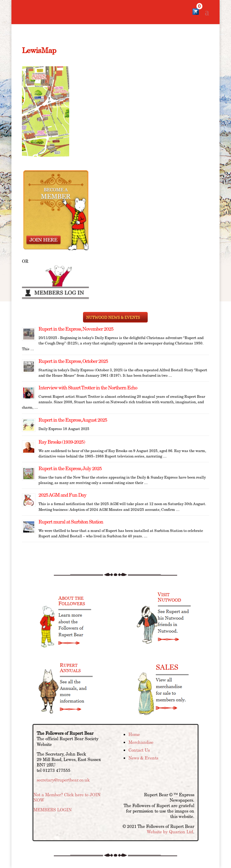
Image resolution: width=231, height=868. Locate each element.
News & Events (143, 758)
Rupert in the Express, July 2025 (70, 469)
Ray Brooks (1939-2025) (62, 442)
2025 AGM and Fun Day (62, 495)
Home (134, 734)
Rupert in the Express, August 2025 (73, 420)
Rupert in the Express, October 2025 (73, 361)
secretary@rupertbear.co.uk (63, 780)
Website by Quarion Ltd (170, 832)
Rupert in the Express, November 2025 (76, 329)
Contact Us (139, 750)
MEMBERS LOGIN (52, 810)
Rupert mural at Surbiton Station (71, 522)
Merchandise (141, 742)
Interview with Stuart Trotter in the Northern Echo (88, 388)
